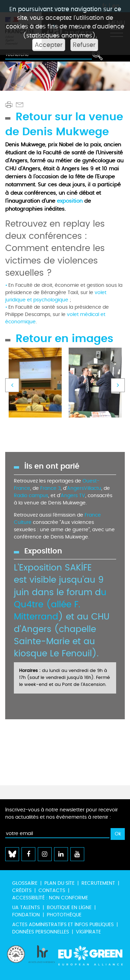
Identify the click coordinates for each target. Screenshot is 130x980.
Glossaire (25, 883)
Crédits (22, 890)
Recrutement (98, 883)
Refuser (84, 45)
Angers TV (73, 496)
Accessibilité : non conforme (50, 898)
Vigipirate (88, 932)
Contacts (52, 890)
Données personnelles (41, 932)
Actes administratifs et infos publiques (63, 925)
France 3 (50, 488)
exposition (70, 201)
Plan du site (59, 883)
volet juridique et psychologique (56, 296)
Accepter (49, 45)
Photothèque (64, 915)
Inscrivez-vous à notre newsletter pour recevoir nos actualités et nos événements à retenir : (62, 813)
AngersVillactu (84, 488)
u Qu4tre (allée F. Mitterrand (60, 605)
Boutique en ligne (69, 908)
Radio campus (31, 496)
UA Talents (26, 908)
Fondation (26, 915)
